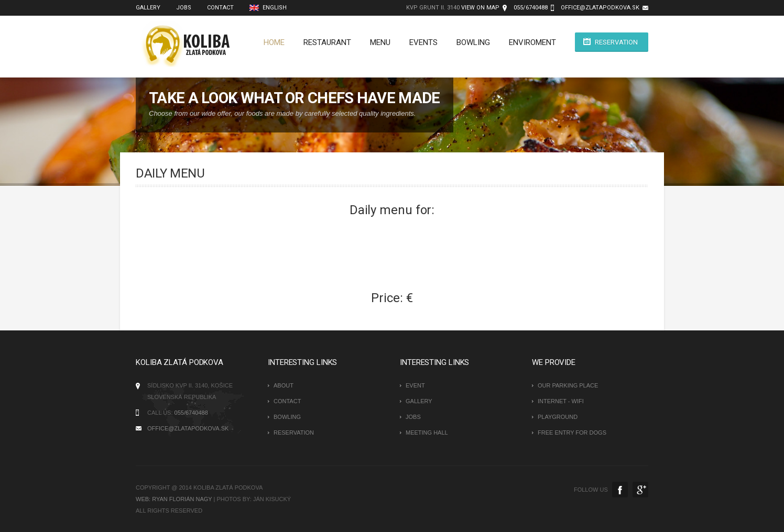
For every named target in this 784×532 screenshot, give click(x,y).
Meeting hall (427, 433)
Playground (558, 417)
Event (415, 385)
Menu (380, 42)
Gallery (419, 401)
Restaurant (327, 42)
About (284, 385)
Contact (287, 401)
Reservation (616, 42)
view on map (480, 8)
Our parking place (568, 385)
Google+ (640, 490)
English (268, 8)
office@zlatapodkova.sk (600, 8)
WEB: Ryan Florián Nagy (174, 499)
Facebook (620, 490)
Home (274, 42)
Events (423, 42)
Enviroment (532, 42)
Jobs (413, 417)
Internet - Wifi (561, 401)
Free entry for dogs (572, 433)
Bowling (473, 42)
